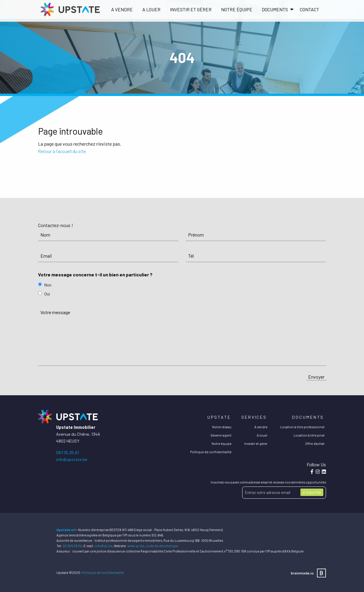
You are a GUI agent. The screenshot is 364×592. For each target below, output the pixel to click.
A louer (151, 9)
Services (254, 417)
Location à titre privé (309, 435)
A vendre (122, 9)
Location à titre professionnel (302, 427)
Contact (309, 9)
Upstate (219, 417)
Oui (47, 294)
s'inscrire (312, 492)
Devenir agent (221, 435)
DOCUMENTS (275, 9)
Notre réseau (222, 427)
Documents (308, 417)
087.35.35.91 (67, 452)
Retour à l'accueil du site (62, 151)
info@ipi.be (104, 546)
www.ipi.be (136, 546)
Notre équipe (237, 9)
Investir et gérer (191, 9)
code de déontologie (162, 546)
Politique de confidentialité (211, 452)
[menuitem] (122, 10)
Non (48, 285)
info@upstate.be (72, 459)
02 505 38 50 (72, 546)
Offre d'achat (315, 444)
